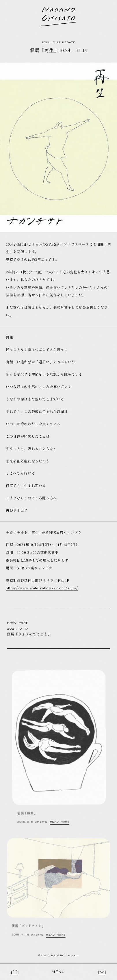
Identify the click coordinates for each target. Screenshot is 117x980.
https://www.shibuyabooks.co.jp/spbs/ (42, 588)
